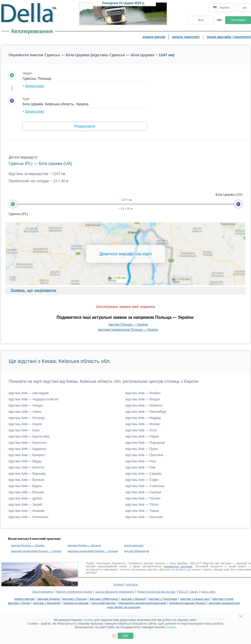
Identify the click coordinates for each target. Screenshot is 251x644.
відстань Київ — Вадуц (25, 461)
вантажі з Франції (133, 599)
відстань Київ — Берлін (25, 424)
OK (126, 636)
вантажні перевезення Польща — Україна (128, 330)
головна (118, 584)
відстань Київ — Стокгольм (145, 486)
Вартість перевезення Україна (74, 592)
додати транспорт (186, 37)
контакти (132, 584)
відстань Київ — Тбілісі (142, 505)
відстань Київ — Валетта (27, 467)
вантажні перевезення (224, 603)
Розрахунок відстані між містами (156, 592)
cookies (88, 620)
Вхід (201, 20)
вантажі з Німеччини (104, 599)
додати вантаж (154, 37)
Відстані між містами (217, 563)
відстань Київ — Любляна (144, 406)
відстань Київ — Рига (141, 461)
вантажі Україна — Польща (84, 545)
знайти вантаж (24, 599)
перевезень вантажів (178, 566)
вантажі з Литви (19, 603)
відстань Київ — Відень (26, 486)
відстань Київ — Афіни (25, 412)
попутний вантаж (104, 603)
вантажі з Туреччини (163, 599)
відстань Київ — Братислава (29, 436)
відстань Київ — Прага (142, 449)
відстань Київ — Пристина (144, 455)
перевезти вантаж (76, 603)
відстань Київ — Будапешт (28, 449)
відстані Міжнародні (137, 551)
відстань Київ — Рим (140, 467)
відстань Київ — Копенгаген (29, 517)
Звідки (27, 73)
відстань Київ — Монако (143, 424)
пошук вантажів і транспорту (229, 37)
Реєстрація (238, 20)
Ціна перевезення (43, 592)
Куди (26, 99)
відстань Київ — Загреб (26, 505)
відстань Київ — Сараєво (144, 474)
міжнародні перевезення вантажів (143, 603)
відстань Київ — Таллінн (143, 498)
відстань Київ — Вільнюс (27, 492)
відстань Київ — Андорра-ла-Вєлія (34, 399)
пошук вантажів (134, 545)
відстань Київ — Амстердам (29, 393)
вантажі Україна (49, 599)
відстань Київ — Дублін (26, 498)
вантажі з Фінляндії (47, 603)
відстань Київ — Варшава (27, 474)
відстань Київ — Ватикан (27, 480)
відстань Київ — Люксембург (146, 412)
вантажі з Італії (223, 599)
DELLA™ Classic (188, 592)
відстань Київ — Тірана (142, 511)
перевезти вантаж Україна (187, 603)
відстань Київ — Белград (27, 418)
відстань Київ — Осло (141, 430)
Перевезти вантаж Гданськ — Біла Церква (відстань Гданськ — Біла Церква (82, 55)
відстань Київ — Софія (142, 480)
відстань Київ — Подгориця (145, 443)
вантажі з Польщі (74, 599)
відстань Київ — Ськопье (143, 492)
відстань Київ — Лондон (143, 399)
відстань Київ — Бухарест (27, 455)
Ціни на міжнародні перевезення (115, 592)
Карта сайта (208, 592)
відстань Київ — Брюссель (28, 443)
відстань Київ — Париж (142, 436)
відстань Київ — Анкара (26, 406)
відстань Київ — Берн (24, 430)
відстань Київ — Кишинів (27, 511)
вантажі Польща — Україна (128, 324)
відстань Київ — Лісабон (143, 393)
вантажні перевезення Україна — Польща (93, 551)
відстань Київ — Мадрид (143, 418)
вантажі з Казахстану (195, 599)
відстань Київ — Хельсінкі (144, 517)
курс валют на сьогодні (124, 607)
